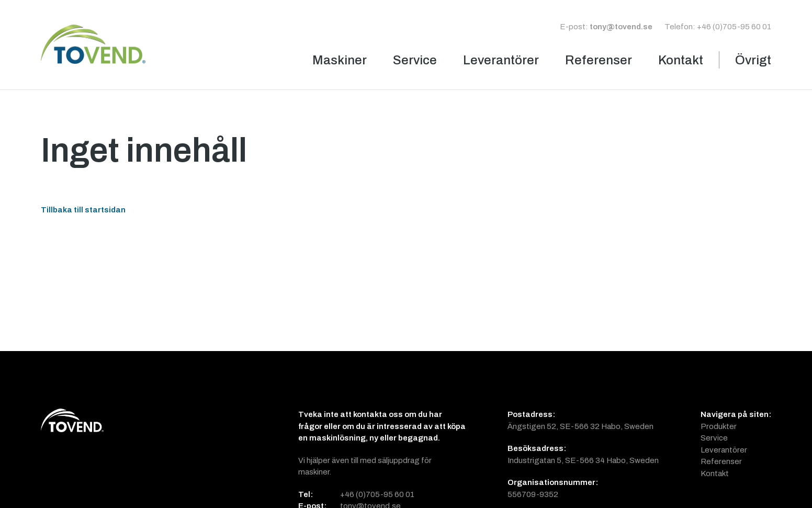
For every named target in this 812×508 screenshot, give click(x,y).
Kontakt (681, 60)
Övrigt (753, 60)
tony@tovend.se (621, 26)
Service (415, 60)
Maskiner (340, 60)
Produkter (719, 426)
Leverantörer (501, 60)
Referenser (599, 60)
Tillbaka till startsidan (83, 210)
